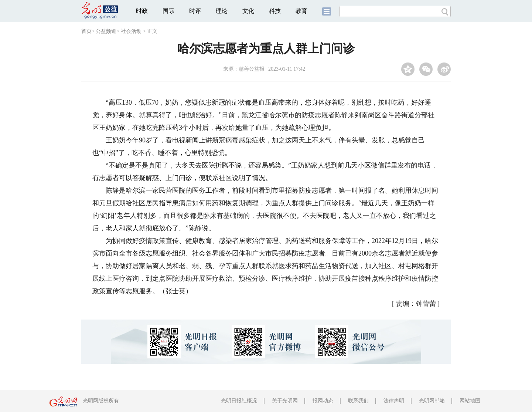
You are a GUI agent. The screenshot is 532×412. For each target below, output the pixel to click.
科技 (275, 11)
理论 (222, 11)
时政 (142, 11)
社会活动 (131, 31)
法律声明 (394, 401)
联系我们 (358, 401)
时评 (195, 11)
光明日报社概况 (239, 401)
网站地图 (470, 401)
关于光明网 (285, 401)
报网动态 (323, 401)
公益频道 (106, 31)
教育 (301, 11)
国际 (168, 11)
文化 (248, 11)
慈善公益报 (252, 69)
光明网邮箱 (432, 401)
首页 (86, 31)
